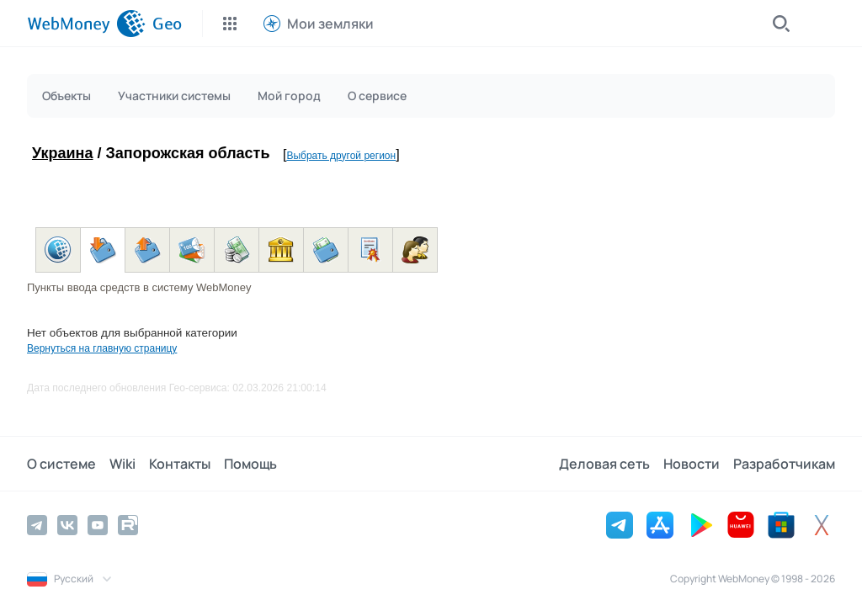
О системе (61, 464)
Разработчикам (784, 464)
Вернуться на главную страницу (102, 348)
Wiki (122, 464)
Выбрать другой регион (341, 156)
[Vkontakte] (67, 525)
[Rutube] (128, 525)
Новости (692, 464)
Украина (62, 153)
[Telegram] (37, 525)
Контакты (180, 464)
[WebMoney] (86, 24)
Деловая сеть (604, 464)
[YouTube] (98, 525)
